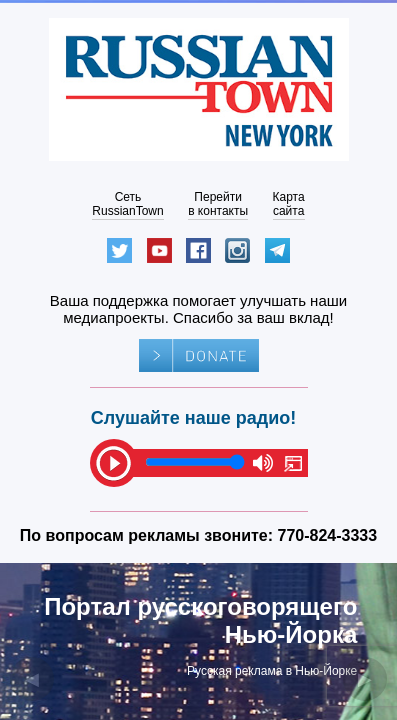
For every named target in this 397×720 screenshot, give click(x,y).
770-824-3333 (328, 535)
